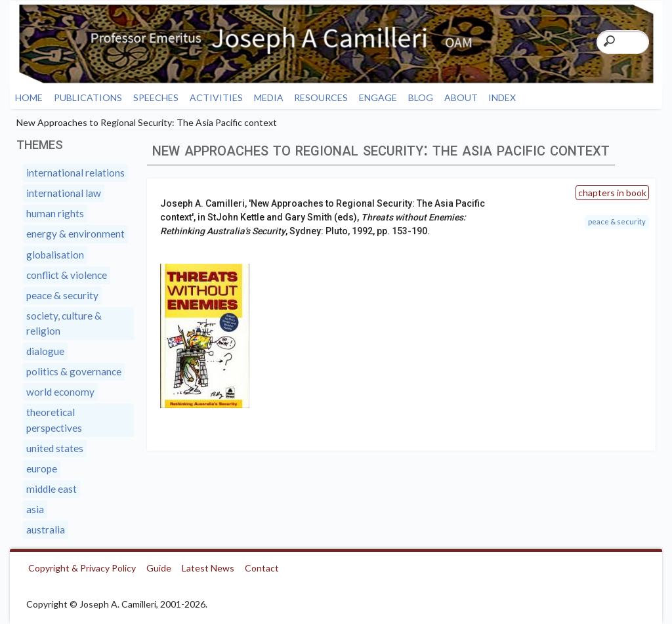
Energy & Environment (75, 234)
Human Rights (55, 213)
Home (29, 97)
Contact (262, 568)
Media (269, 97)
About (461, 97)
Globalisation (55, 255)
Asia (35, 509)
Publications (88, 97)
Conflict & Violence (67, 275)
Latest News (208, 568)
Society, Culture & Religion (64, 323)
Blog (421, 97)
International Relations (75, 173)
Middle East (52, 489)
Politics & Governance (74, 371)
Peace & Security (617, 221)
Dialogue (45, 351)
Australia (46, 530)
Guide (159, 568)
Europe (42, 468)
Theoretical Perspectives (54, 420)
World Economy (60, 392)
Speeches (156, 97)
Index (502, 97)
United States (55, 448)
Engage (378, 97)
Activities (216, 97)
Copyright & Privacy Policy (82, 568)
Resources (321, 97)
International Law (64, 193)
